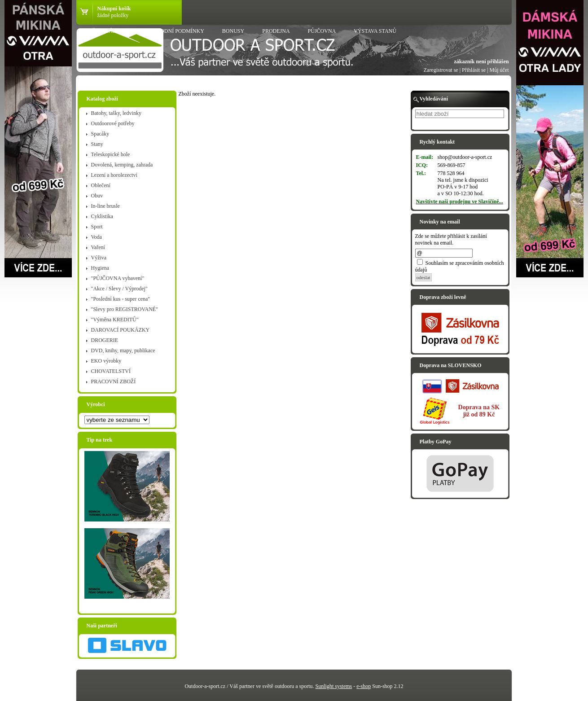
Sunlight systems (334, 686)
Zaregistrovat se (441, 70)
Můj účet (499, 70)
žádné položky (113, 15)
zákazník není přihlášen (481, 61)
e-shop (364, 686)
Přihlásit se (474, 70)
